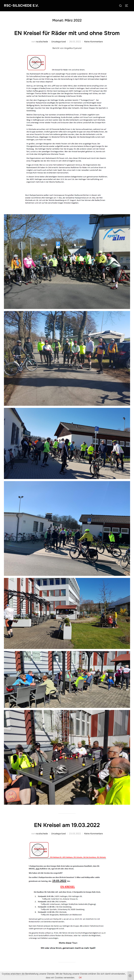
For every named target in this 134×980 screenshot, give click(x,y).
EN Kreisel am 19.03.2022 (67, 825)
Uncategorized (59, 42)
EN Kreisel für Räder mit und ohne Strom (67, 33)
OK (80, 978)
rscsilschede (42, 42)
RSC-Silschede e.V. (21, 6)
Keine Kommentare (93, 42)
